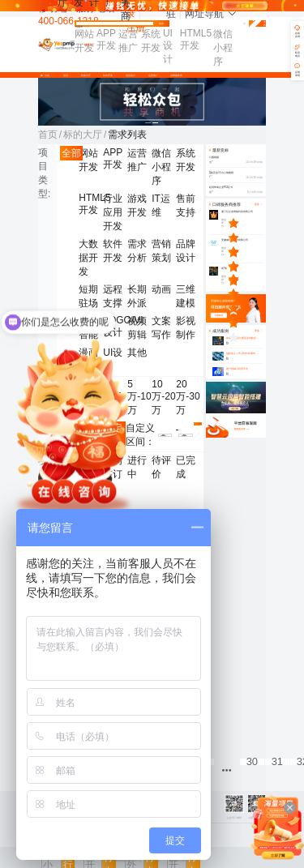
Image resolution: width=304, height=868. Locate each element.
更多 (259, 331)
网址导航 (211, 14)
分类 (46, 75)
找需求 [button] (82, 27)
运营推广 (153, 75)
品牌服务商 (176, 75)
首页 (66, 75)
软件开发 (108, 75)
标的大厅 (86, 75)
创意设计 (131, 75)
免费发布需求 (257, 24)
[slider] (245, 223)
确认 (198, 425)
